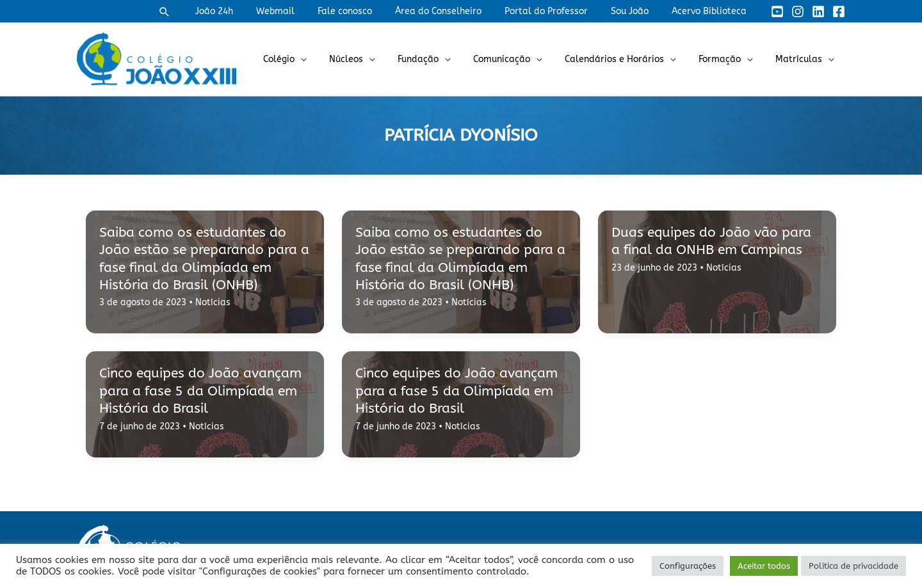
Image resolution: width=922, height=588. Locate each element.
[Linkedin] (818, 12)
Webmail (303, 11)
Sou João (637, 11)
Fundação (441, 59)
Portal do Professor (559, 11)
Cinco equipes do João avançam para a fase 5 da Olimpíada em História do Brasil (200, 391)
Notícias (213, 302)
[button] (200, 12)
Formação (727, 59)
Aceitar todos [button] (764, 566)
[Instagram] (798, 12)
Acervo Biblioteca (712, 11)
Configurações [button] (688, 566)
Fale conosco (368, 11)
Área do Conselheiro (456, 11)
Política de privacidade (853, 566)
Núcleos (374, 59)
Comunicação (520, 59)
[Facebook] (839, 12)
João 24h (247, 11)
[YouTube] (777, 12)
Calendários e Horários (627, 59)
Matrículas (801, 59)
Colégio (312, 59)
